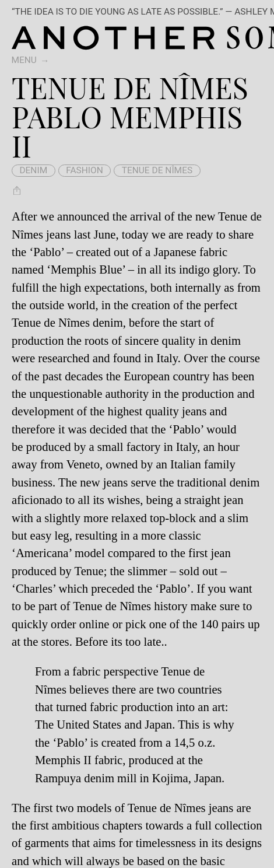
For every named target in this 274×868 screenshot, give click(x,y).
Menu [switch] (24, 60)
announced (83, 216)
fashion (85, 170)
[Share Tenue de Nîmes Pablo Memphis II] (17, 190)
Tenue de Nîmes (157, 170)
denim (33, 170)
